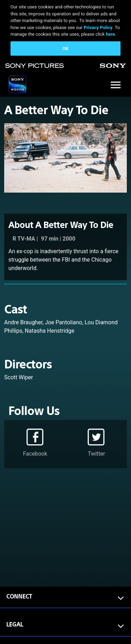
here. (111, 34)
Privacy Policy (98, 27)
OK (65, 49)
